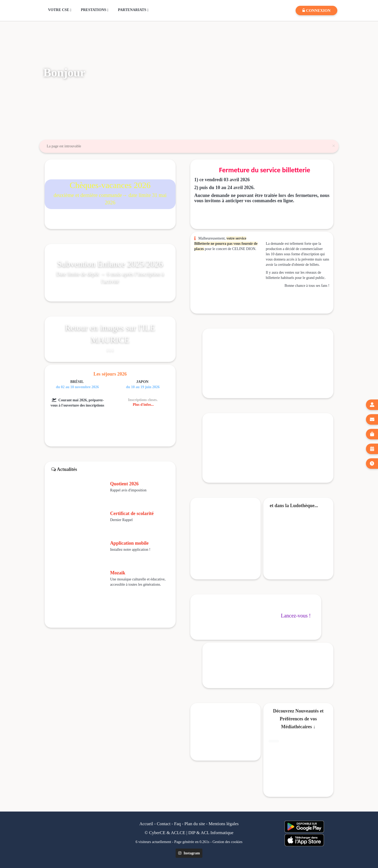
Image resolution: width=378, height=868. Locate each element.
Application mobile (129, 543)
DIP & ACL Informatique (211, 833)
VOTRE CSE (60, 10)
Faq (177, 824)
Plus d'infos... (143, 405)
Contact (164, 824)
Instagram (189, 853)
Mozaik (118, 573)
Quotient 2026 (124, 484)
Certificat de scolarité (132, 513)
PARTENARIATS (133, 10)
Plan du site (195, 824)
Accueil (146, 824)
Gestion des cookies (228, 842)
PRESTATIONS (95, 10)
